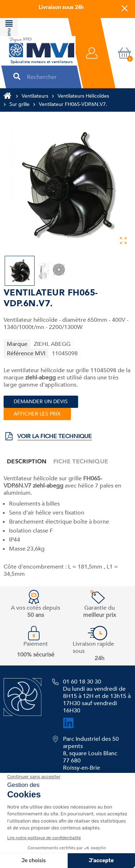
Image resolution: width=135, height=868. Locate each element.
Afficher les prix (37, 414)
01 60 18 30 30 (82, 682)
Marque (17, 344)
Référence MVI (26, 353)
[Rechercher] (47, 77)
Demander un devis (41, 402)
